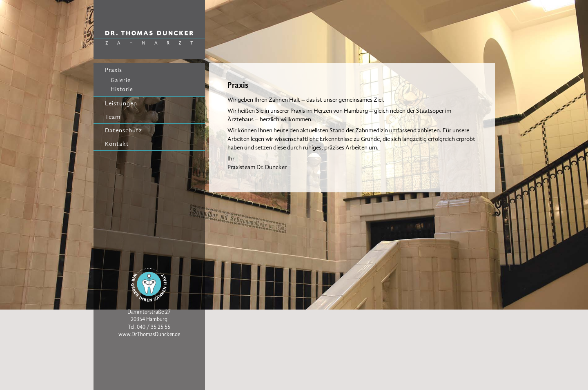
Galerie (121, 80)
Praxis (114, 70)
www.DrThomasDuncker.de (149, 334)
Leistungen (121, 103)
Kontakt (117, 144)
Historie (122, 89)
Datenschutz (124, 130)
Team (113, 117)
